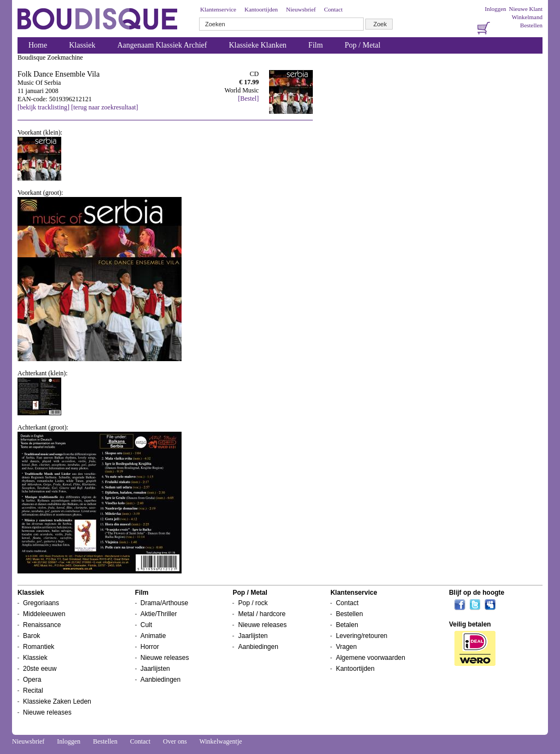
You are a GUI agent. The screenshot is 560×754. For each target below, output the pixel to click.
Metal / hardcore (262, 614)
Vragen (346, 647)
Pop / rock (253, 603)
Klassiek (82, 45)
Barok (31, 636)
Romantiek (39, 647)
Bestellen (531, 25)
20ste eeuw (40, 669)
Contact (333, 9)
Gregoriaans (41, 603)
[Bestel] (248, 98)
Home (38, 45)
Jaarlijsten (155, 669)
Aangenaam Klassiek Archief (162, 45)
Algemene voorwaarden (371, 658)
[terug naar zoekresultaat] (105, 107)
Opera (32, 680)
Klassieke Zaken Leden (57, 701)
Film (316, 45)
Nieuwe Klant (526, 9)
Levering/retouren (361, 636)
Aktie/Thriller (159, 614)
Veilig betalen (470, 624)
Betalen (347, 625)
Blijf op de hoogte (477, 593)
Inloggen (495, 9)
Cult (146, 625)
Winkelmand (527, 17)
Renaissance (42, 625)
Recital (33, 691)
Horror (150, 647)
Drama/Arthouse (164, 603)
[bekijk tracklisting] (43, 107)
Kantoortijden (261, 9)
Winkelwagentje (220, 741)
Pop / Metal (362, 45)
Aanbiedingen (161, 680)
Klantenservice (218, 9)
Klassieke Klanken (258, 45)
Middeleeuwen (44, 614)
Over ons (175, 741)
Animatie (153, 636)
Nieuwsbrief (301, 9)
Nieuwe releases (47, 712)
